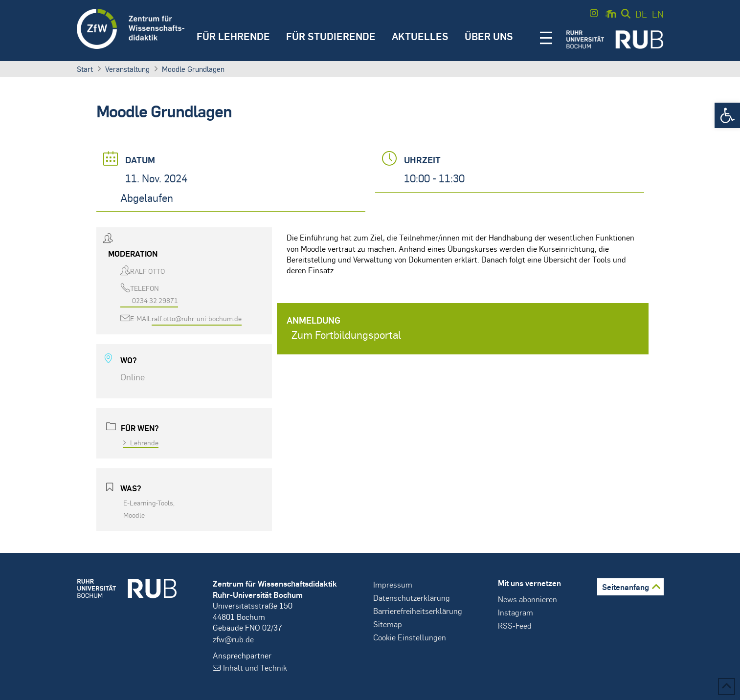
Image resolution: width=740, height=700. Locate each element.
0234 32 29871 (155, 300)
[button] (727, 115)
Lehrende (141, 442)
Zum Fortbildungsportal (346, 334)
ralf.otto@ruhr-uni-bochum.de (197, 318)
